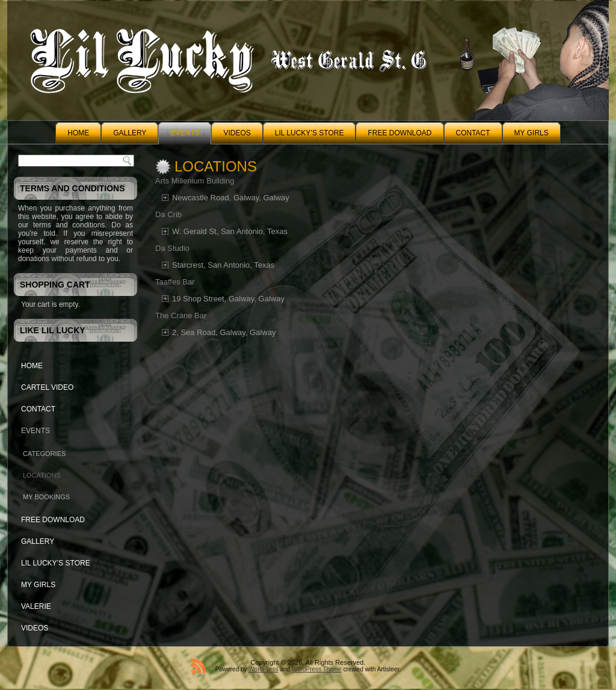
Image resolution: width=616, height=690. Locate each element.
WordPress (263, 669)
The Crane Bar (181, 316)
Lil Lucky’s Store (310, 133)
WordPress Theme (317, 669)
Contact (473, 133)
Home (78, 133)
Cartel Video (47, 387)
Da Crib (168, 214)
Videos (237, 133)
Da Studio (172, 248)
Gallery (130, 133)
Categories (44, 454)
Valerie (36, 606)
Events (185, 133)
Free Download (399, 133)
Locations (42, 475)
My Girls (531, 133)
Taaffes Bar (175, 282)
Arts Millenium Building (195, 181)
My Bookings (46, 497)
